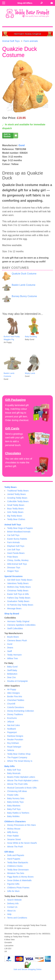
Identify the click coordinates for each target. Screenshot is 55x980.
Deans (10, 648)
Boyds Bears (13, 637)
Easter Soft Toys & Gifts (18, 594)
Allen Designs (13, 693)
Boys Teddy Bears (15, 509)
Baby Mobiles (13, 816)
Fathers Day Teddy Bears (19, 598)
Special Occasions (13, 576)
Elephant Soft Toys (16, 546)
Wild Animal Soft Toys (17, 564)
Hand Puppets (14, 859)
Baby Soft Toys (14, 770)
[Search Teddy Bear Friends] (42, 3)
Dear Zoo (11, 677)
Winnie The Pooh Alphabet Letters (23, 781)
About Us (11, 911)
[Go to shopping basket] (52, 3)
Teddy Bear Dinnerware (18, 870)
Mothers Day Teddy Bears (19, 587)
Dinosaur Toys (14, 567)
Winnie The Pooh (15, 847)
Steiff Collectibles (15, 628)
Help (9, 914)
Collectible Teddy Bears (18, 501)
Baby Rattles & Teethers (18, 813)
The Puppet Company (17, 757)
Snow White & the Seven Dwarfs (22, 843)
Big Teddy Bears (15, 516)
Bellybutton (12, 674)
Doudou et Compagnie (17, 681)
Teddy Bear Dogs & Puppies (20, 528)
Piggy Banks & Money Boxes (20, 877)
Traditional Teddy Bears (18, 491)
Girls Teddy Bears (15, 512)
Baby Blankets (14, 806)
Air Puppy (12, 689)
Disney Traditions (15, 714)
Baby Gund (12, 667)
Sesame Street (14, 839)
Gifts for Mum (13, 891)
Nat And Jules (13, 725)
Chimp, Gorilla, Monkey (18, 560)
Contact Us (12, 907)
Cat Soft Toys (13, 535)
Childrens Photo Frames (18, 888)
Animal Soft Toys (11, 41)
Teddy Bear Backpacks (18, 862)
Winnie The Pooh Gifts (17, 784)
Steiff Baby (12, 670)
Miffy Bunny (13, 832)
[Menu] (4, 3)
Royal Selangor (14, 747)
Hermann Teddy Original (18, 621)
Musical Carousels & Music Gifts (22, 788)
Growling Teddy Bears (17, 498)
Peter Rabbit (13, 836)
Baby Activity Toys (15, 802)
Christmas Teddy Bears (18, 591)
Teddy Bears (10, 487)
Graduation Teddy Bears (18, 601)
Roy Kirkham (13, 743)
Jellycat (11, 722)
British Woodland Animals (19, 532)
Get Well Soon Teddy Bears (20, 580)
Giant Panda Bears (16, 553)
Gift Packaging (15, 400)
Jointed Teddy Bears (16, 494)
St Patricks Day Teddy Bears (20, 605)
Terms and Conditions (17, 918)
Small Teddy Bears (16, 505)
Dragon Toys (13, 571)
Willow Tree (12, 658)
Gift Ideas (9, 852)
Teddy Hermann (14, 655)
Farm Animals (13, 542)
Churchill (11, 704)
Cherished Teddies (16, 700)
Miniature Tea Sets (16, 873)
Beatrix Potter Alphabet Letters (21, 777)
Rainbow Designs (15, 736)
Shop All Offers (25, 3)
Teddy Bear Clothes (16, 519)
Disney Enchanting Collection (21, 711)
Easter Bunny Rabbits (17, 539)
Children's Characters (15, 821)
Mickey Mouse (14, 829)
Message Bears (14, 608)
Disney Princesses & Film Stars (21, 825)
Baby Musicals (14, 773)
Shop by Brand (12, 614)
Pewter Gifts (13, 795)
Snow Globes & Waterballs (19, 880)
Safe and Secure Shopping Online (27, 969)
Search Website (14, 900)
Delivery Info (13, 903)
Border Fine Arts (15, 696)
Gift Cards (12, 428)
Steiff (10, 651)
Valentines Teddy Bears (18, 583)
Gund (22, 145)
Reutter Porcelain (15, 740)
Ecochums (12, 718)
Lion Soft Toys (14, 550)
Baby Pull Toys (14, 809)
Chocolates (13, 453)
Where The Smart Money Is (20, 761)
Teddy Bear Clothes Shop (19, 754)
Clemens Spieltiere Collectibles (21, 625)
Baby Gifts (10, 766)
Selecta (11, 750)
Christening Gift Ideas (17, 791)
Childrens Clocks (15, 866)
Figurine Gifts (13, 884)
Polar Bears (13, 557)
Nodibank (12, 729)
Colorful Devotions (16, 707)
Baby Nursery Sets (16, 798)
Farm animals (31, 41)
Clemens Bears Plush (17, 641)
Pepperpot (12, 732)
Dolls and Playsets (16, 855)
